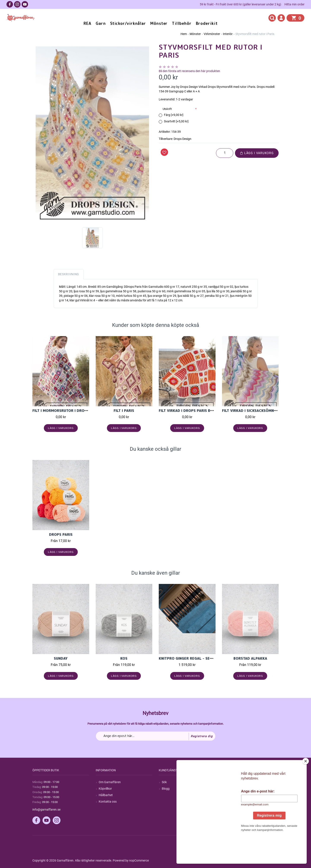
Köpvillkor (105, 789)
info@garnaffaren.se (46, 810)
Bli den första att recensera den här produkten (189, 71)
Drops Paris (61, 534)
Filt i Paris (124, 411)
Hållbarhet (106, 795)
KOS (124, 658)
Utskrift (167, 109)
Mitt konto (232, 782)
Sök (164, 782)
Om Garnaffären (110, 782)
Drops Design (182, 139)
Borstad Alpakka (250, 658)
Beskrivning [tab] (69, 274)
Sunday (61, 658)
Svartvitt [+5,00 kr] (176, 121)
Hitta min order (294, 4)
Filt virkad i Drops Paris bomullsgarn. (197, 411)
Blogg (166, 789)
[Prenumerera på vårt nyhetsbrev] (156, 736)
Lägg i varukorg (257, 153)
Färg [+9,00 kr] (174, 115)
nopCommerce (139, 860)
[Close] (308, 788)
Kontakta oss (108, 802)
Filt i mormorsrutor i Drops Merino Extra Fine (79, 411)
